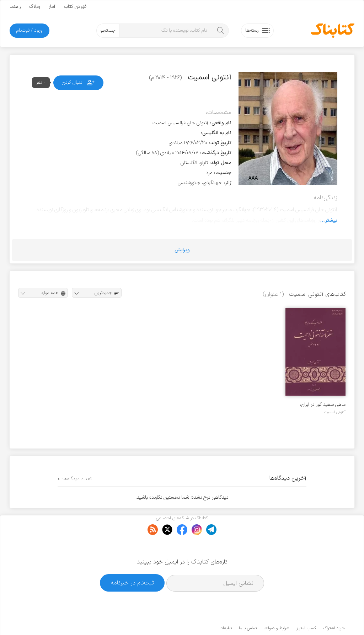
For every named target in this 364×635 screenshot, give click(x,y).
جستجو (108, 30)
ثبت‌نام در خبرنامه (132, 561)
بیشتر (331, 220)
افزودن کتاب (76, 7)
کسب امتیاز (306, 607)
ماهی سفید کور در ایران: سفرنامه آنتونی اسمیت (323, 405)
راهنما (15, 7)
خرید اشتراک (334, 607)
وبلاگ (35, 7)
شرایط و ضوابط (276, 607)
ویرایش (182, 250)
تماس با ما (248, 607)
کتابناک (307, 618)
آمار (52, 7)
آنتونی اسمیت (335, 412)
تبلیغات (226, 607)
